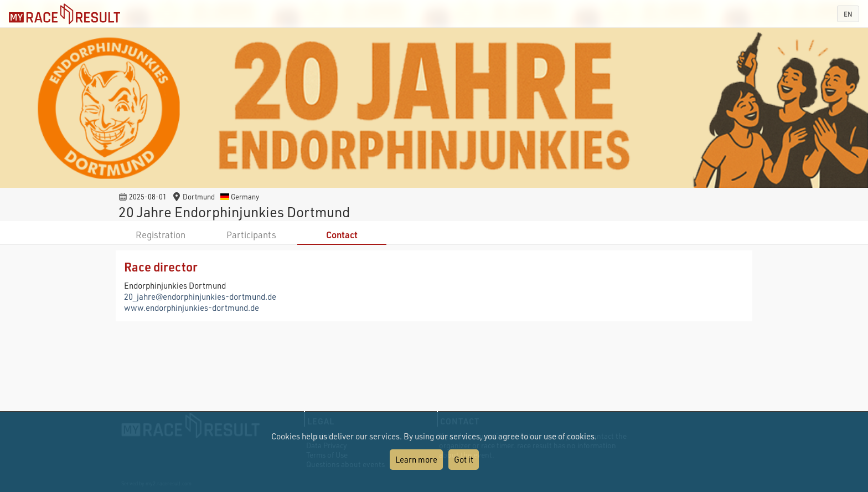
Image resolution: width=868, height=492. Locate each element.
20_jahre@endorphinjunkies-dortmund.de (200, 296)
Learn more (416, 459)
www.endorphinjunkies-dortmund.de (192, 307)
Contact (342, 235)
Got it (464, 459)
